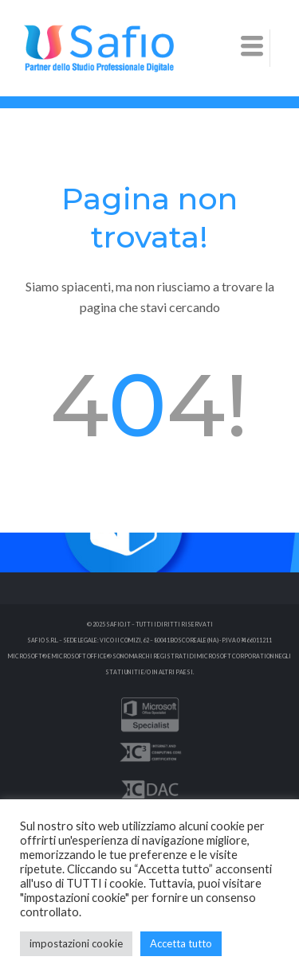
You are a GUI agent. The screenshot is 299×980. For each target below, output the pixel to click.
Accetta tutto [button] (181, 943)
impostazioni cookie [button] (76, 943)
